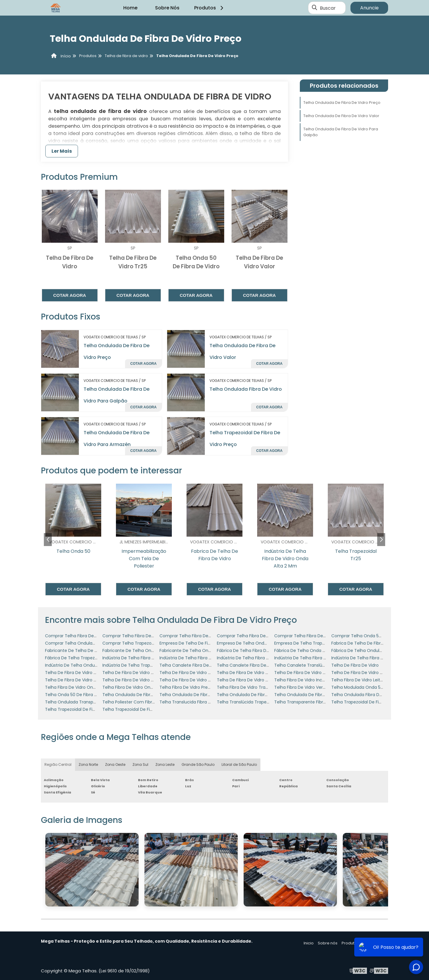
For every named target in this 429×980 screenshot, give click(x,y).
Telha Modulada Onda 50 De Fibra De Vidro (375, 687)
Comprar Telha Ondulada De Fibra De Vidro (89, 643)
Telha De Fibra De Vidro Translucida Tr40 (144, 680)
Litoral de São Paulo (239, 764)
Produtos (210, 8)
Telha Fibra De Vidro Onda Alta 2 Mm (140, 687)
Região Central (58, 764)
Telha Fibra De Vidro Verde (301, 687)
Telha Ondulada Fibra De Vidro (246, 389)
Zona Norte (88, 764)
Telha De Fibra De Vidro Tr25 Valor (309, 673)
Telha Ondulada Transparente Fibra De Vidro (91, 702)
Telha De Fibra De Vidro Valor (246, 680)
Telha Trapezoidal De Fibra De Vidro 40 (85, 709)
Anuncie (369, 8)
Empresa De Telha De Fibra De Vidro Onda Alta (207, 643)
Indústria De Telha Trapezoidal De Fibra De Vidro (151, 665)
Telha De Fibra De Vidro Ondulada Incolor (144, 673)
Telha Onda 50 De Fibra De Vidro (78, 695)
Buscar (328, 8)
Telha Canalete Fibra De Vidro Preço (254, 665)
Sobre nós (328, 943)
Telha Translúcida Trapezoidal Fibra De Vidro (262, 702)
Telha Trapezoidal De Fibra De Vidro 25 (370, 702)
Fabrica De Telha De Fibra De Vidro (366, 643)
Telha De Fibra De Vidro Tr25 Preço (252, 673)
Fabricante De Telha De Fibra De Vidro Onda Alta (95, 650)
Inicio (309, 943)
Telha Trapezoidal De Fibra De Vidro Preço (145, 709)
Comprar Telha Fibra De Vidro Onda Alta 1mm (206, 636)
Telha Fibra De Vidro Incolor (302, 680)
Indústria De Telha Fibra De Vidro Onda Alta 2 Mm (325, 658)
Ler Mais (62, 151)
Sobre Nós (167, 8)
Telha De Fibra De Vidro (355, 665)
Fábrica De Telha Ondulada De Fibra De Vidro (377, 650)
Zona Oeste (115, 764)
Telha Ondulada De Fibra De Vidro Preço (342, 103)
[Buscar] (315, 8)
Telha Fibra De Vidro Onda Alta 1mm (82, 687)
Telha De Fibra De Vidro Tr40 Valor (80, 680)
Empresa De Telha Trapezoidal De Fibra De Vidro (323, 643)
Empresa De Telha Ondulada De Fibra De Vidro (264, 643)
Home (130, 8)
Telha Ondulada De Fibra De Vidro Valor (341, 116)
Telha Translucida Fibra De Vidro (192, 702)
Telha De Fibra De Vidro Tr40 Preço (367, 673)
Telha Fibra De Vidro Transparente (252, 687)
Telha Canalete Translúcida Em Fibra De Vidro (321, 665)
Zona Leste (165, 764)
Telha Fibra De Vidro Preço (186, 687)
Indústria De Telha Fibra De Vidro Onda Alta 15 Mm (210, 658)
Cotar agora (70, 295)
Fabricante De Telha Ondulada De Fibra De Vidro (209, 650)
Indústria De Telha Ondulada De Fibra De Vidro (92, 665)
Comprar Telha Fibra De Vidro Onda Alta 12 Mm (93, 636)
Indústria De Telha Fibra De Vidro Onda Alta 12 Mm (153, 658)
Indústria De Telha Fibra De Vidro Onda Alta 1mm (266, 658)
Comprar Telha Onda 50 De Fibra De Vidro (374, 636)
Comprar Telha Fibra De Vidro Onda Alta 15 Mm (150, 636)
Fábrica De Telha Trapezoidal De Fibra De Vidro (93, 658)
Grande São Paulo (198, 764)
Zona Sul (140, 764)
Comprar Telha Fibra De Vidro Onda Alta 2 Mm (264, 636)
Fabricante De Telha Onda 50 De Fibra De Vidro (151, 650)
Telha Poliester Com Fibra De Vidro (138, 702)
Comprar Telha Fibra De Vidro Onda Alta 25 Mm (323, 636)
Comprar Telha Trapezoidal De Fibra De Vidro (148, 643)
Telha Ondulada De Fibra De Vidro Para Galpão (341, 132)
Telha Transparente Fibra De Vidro (309, 702)
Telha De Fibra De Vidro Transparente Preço (204, 680)
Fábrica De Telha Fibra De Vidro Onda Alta (260, 650)
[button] (381, 540)
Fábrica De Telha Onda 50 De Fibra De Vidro (319, 650)
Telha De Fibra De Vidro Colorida (78, 673)
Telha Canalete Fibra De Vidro (190, 665)
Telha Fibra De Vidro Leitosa (359, 680)
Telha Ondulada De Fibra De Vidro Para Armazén (152, 695)
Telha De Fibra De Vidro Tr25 (188, 673)
